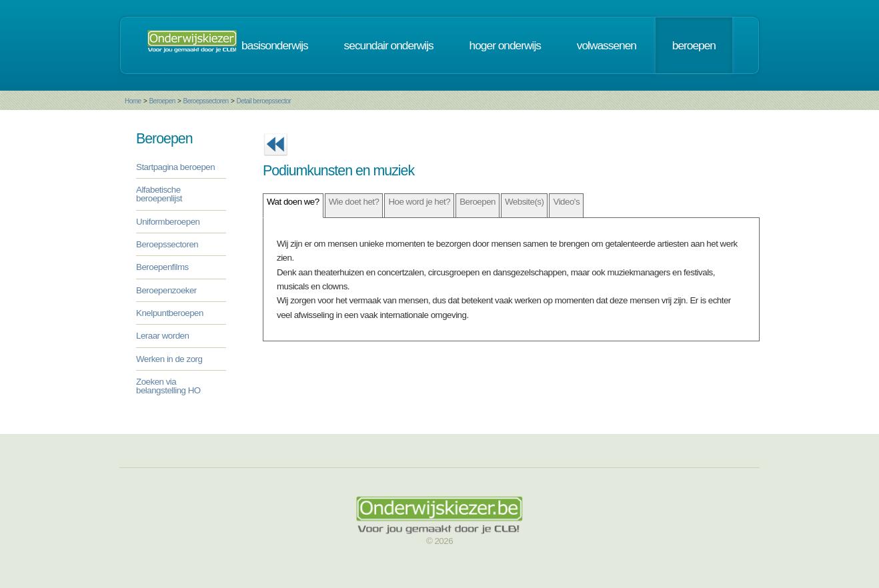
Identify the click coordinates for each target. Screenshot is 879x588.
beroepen (694, 45)
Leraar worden (162, 336)
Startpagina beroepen (175, 167)
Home (133, 101)
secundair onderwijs (389, 45)
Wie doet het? (354, 202)
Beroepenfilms (162, 267)
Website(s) (524, 202)
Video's (566, 202)
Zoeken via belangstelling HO (168, 386)
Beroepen (162, 101)
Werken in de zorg (169, 359)
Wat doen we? (293, 202)
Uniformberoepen (168, 222)
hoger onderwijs (505, 45)
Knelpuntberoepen (170, 313)
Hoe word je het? (419, 202)
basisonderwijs (275, 45)
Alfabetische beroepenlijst (159, 194)
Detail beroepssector (263, 101)
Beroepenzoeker (166, 290)
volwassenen (607, 45)
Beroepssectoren (206, 101)
